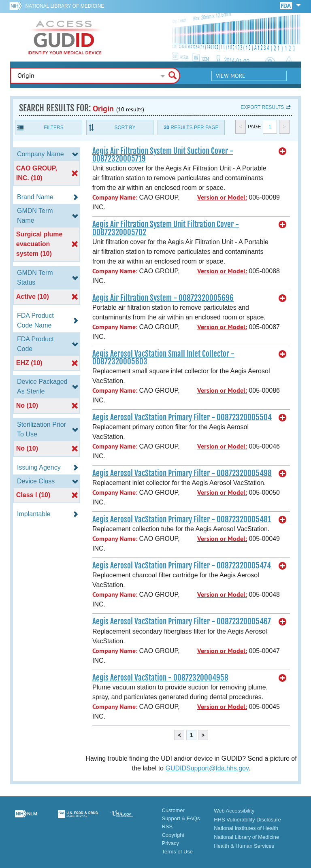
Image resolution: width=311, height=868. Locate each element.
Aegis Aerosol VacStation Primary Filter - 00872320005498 (182, 473)
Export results (262, 107)
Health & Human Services (244, 846)
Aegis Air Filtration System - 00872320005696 (163, 298)
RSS (167, 827)
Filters (53, 128)
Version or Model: (222, 197)
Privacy (170, 843)
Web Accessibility (234, 811)
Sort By (125, 128)
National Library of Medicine (65, 6)
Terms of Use (177, 852)
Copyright (173, 835)
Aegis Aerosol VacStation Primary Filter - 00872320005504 (182, 417)
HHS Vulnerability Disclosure (247, 820)
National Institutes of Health (246, 828)
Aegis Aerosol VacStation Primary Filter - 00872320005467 (182, 621)
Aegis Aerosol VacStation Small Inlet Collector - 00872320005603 (163, 358)
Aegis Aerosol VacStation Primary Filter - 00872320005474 (182, 566)
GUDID (65, 37)
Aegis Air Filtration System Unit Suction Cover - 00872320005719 (163, 155)
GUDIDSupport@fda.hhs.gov (207, 768)
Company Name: (115, 197)
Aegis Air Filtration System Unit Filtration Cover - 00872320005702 (166, 228)
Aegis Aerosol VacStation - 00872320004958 (160, 678)
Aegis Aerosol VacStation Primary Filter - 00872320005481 (182, 519)
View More (231, 76)
